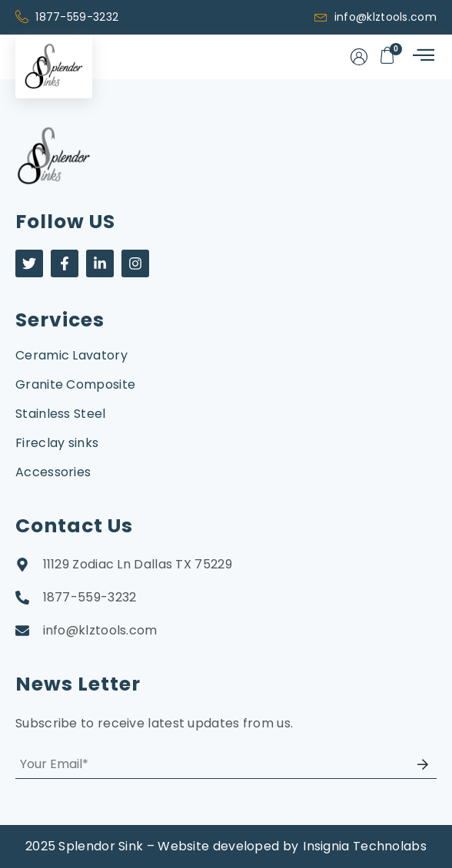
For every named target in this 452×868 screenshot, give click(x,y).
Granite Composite (75, 384)
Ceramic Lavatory (71, 355)
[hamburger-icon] (422, 56)
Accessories (53, 472)
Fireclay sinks (57, 443)
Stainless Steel (61, 414)
